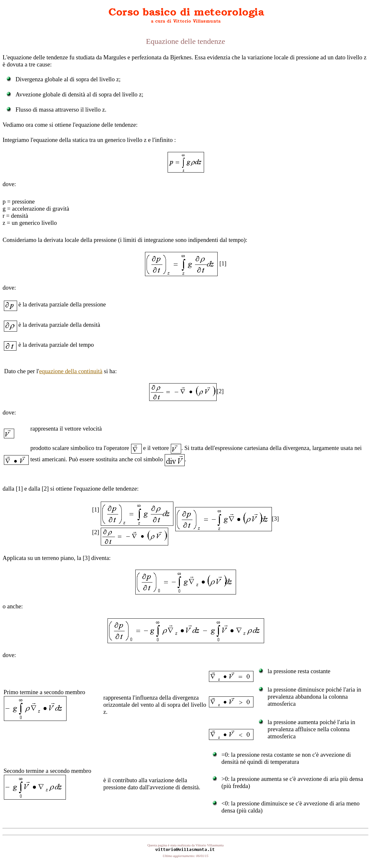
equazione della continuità (71, 371)
